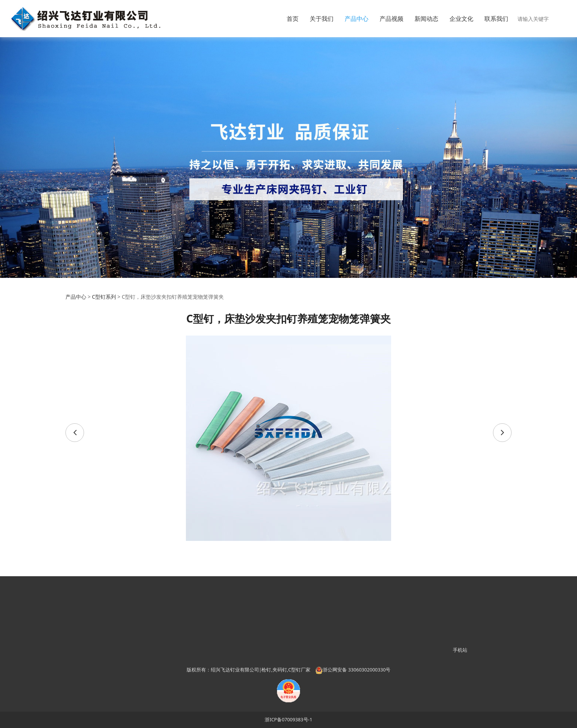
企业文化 (461, 19)
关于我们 (322, 19)
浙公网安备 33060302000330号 (353, 670)
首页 (293, 19)
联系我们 (496, 19)
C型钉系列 (104, 297)
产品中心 (357, 19)
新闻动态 (426, 19)
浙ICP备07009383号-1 (288, 720)
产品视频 (391, 19)
